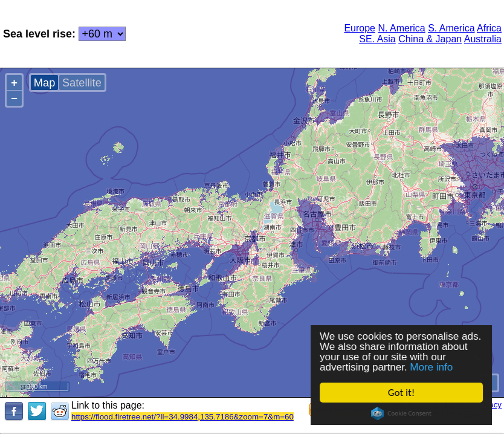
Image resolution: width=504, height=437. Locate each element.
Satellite (82, 83)
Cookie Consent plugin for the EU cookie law (401, 413)
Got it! (401, 393)
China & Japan (430, 39)
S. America (451, 28)
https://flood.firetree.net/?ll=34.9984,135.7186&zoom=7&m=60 (183, 417)
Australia (483, 39)
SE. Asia (377, 39)
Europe (360, 28)
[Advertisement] (228, 33)
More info (432, 367)
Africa (489, 28)
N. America (401, 28)
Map (44, 83)
